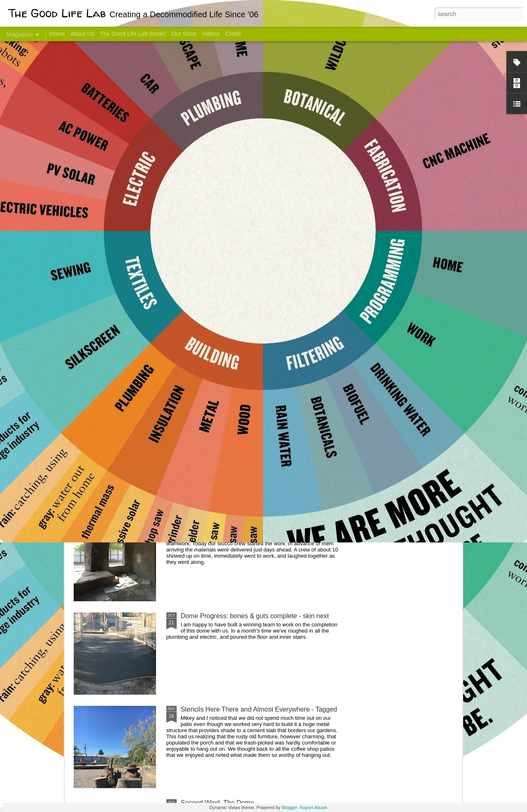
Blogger (289, 807)
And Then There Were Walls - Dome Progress (248, 522)
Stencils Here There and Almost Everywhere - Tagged (259, 709)
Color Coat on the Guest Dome (133, 487)
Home (57, 34)
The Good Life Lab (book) (133, 34)
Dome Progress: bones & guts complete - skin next (255, 616)
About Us (82, 34)
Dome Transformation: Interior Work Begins (244, 393)
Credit (233, 34)
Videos (211, 34)
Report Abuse (314, 807)
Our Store (184, 34)
